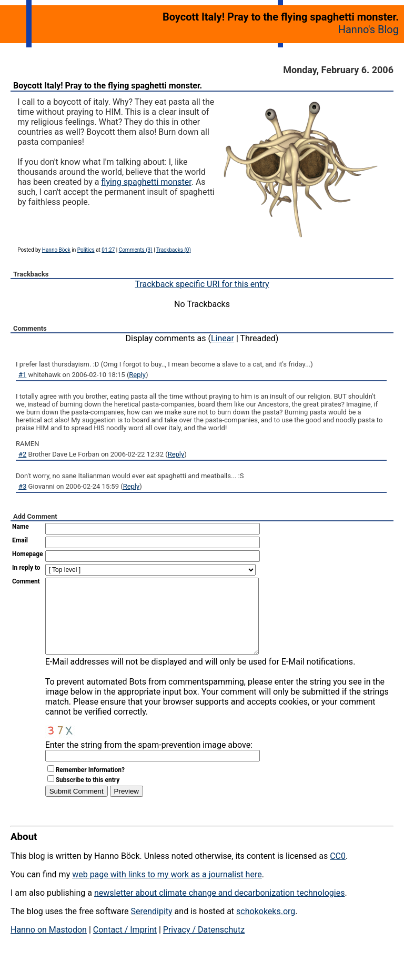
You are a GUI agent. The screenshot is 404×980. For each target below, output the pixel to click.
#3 (22, 486)
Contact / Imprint (125, 946)
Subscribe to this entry (88, 796)
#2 (22, 454)
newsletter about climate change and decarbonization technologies (219, 909)
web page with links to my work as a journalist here (167, 890)
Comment (26, 581)
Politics (86, 250)
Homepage (28, 554)
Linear (223, 338)
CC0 (338, 872)
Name (21, 527)
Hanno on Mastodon (49, 946)
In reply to (26, 568)
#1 (22, 375)
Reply (137, 375)
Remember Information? (90, 786)
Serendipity (151, 927)
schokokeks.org (266, 927)
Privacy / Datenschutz (204, 946)
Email (20, 540)
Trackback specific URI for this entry (202, 284)
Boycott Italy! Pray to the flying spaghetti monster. (108, 86)
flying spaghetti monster (146, 182)
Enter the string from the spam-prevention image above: (149, 761)
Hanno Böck (56, 250)
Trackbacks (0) (174, 250)
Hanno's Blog (368, 29)
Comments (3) (136, 250)
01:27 (108, 250)
